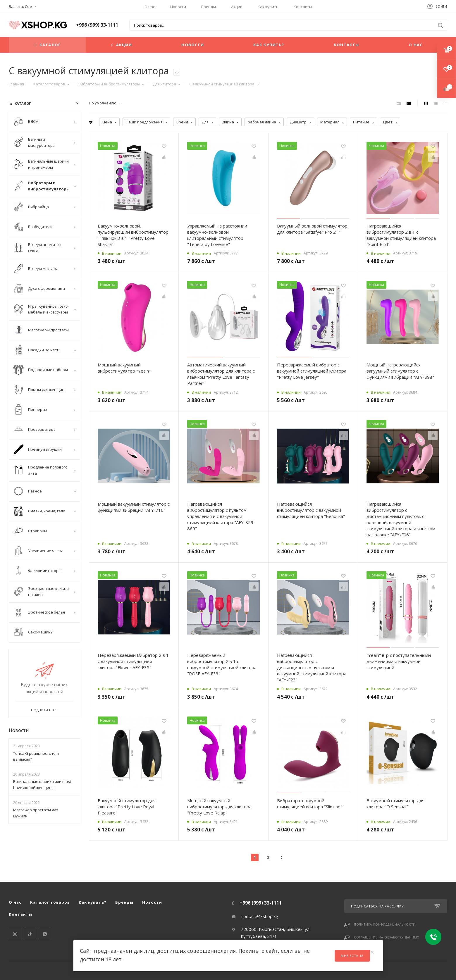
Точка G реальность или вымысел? (36, 756)
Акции (237, 7)
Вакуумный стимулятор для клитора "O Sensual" (395, 797)
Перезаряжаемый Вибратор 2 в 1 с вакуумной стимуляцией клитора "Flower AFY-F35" (133, 661)
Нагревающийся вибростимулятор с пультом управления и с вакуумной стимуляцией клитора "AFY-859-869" (221, 516)
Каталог (47, 45)
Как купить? (269, 45)
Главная (16, 84)
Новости (178, 7)
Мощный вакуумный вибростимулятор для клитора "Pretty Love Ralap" (219, 800)
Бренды (209, 7)
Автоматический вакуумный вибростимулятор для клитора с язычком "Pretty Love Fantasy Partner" (221, 374)
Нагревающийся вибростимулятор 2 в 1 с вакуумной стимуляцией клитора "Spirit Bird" (401, 235)
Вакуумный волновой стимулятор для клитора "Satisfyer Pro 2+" (312, 229)
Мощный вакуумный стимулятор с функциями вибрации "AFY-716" (134, 507)
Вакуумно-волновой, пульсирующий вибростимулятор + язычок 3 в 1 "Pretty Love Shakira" (133, 235)
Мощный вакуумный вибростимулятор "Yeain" (124, 368)
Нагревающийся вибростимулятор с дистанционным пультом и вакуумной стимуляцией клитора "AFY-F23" (312, 667)
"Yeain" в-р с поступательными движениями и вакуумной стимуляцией (399, 661)
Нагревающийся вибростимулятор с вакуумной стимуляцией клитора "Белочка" (311, 510)
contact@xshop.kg (260, 916)
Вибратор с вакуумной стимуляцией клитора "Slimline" (310, 797)
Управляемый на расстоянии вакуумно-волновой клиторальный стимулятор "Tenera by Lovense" (217, 235)
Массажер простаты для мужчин (36, 813)
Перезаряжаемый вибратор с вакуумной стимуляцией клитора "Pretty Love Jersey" (312, 371)
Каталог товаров (51, 84)
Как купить (268, 7)
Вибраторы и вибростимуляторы (111, 84)
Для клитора (166, 84)
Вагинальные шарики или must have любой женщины (42, 784)
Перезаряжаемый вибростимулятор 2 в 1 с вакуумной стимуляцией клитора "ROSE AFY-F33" (222, 664)
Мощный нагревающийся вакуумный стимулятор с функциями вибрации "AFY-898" (400, 371)
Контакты (303, 7)
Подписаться (44, 710)
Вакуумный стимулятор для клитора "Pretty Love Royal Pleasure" (127, 807)
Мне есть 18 (352, 956)
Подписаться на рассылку (396, 906)
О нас (150, 7)
